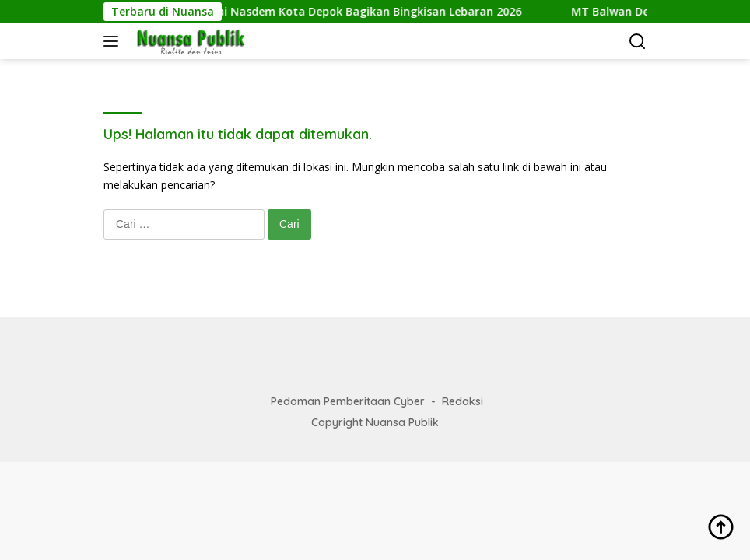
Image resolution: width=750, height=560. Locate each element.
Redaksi (463, 401)
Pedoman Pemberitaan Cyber (348, 401)
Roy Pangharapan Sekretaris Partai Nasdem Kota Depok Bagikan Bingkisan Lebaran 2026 (291, 12)
